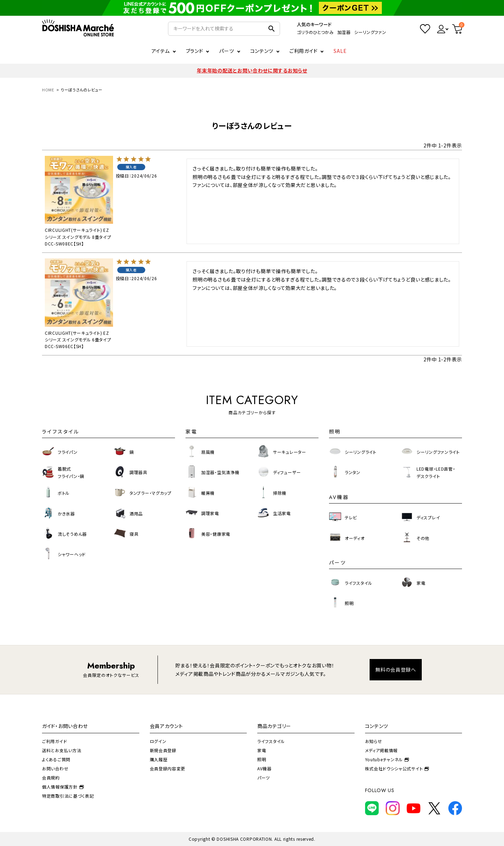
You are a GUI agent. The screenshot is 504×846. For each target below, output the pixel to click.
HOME (48, 90)
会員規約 (51, 778)
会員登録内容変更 (168, 768)
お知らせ (374, 741)
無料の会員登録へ (396, 670)
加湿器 (344, 32)
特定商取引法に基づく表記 (68, 796)
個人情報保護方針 (63, 787)
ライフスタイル (271, 741)
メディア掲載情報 (381, 750)
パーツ (264, 778)
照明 (262, 759)
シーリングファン (370, 32)
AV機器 (264, 768)
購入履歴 (159, 759)
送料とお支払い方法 (62, 750)
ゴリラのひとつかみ (315, 32)
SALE (340, 51)
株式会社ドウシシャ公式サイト (397, 768)
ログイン (158, 741)
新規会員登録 (163, 750)
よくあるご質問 (56, 759)
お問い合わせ (55, 768)
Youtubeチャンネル (387, 759)
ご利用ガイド (303, 51)
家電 (262, 750)
